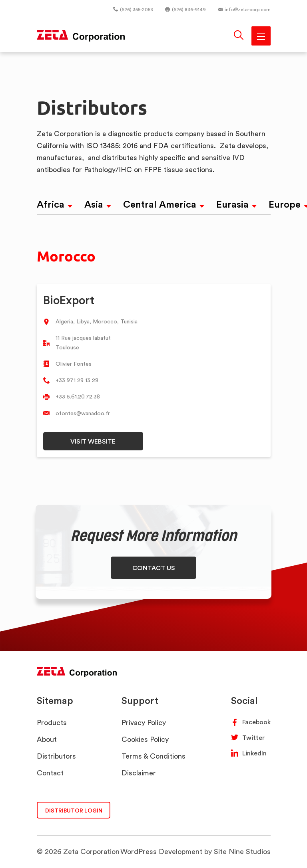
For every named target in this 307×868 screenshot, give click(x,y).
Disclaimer (139, 773)
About (47, 739)
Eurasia (232, 204)
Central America (160, 204)
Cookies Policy (145, 739)
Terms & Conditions (153, 756)
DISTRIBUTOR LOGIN (74, 810)
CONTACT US (154, 568)
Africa (51, 204)
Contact (50, 773)
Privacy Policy (144, 722)
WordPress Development (161, 851)
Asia (94, 204)
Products (52, 722)
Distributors (56, 756)
